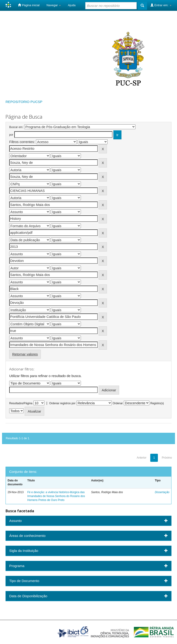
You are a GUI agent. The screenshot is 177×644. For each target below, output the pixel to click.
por (11, 135)
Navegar (54, 5)
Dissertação (162, 492)
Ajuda (72, 5)
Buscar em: (16, 127)
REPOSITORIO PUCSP (24, 102)
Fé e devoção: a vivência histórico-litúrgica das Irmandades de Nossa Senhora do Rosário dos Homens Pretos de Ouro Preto (56, 496)
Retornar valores (25, 354)
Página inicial (29, 5)
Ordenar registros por (62, 403)
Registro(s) (157, 403)
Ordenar (118, 403)
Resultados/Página (21, 403)
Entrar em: (161, 5)
